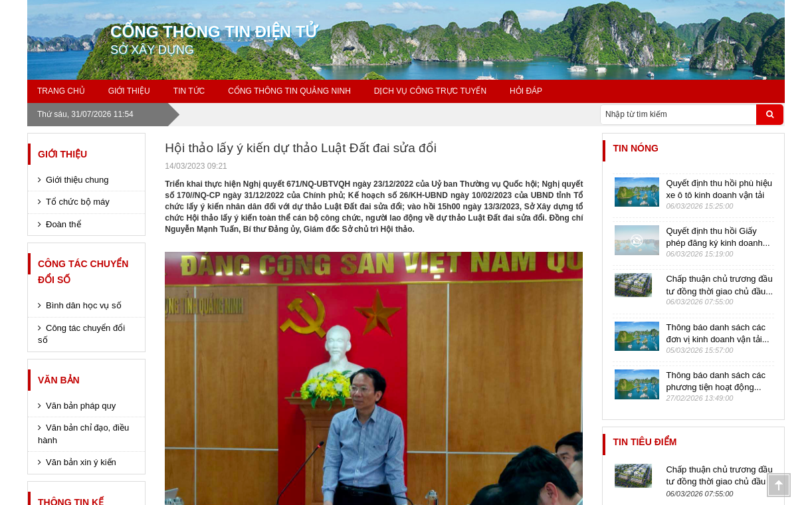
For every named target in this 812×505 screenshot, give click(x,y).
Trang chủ (61, 91)
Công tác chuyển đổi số (83, 272)
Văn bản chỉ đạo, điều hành (83, 434)
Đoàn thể (63, 224)
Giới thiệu (62, 154)
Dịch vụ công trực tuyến (430, 91)
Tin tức (189, 91)
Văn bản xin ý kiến (81, 462)
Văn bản (59, 380)
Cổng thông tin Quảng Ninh (289, 91)
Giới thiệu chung (77, 180)
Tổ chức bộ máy (78, 202)
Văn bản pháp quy (81, 406)
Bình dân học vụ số (84, 305)
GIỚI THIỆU (129, 91)
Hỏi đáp (526, 91)
